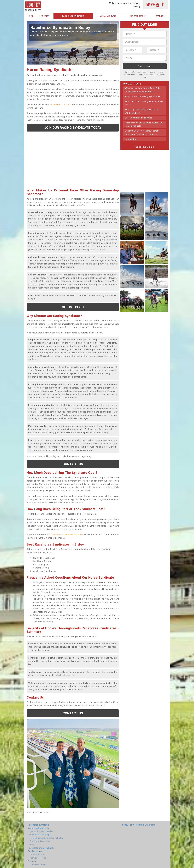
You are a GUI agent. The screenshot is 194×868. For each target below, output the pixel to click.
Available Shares (108, 16)
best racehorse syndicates (138, 118)
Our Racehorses (138, 16)
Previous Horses (38, 858)
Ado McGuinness (38, 864)
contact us (130, 139)
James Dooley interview (42, 831)
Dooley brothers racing (39, 828)
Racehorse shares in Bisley (41, 848)
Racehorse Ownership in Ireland (67, 535)
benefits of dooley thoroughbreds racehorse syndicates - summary (142, 132)
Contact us (73, 464)
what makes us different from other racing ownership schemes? (143, 90)
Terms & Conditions (146, 825)
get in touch (73, 307)
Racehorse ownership (38, 825)
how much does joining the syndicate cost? (144, 103)
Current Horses (37, 855)
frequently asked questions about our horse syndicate (144, 124)
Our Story (44, 16)
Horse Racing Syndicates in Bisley (47, 838)
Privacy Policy (128, 825)
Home (31, 16)
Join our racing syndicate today (73, 128)
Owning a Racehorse (40, 841)
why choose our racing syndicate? (142, 97)
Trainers (160, 16)
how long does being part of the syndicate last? (142, 111)
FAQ (32, 845)
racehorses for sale (61, 105)
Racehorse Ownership (73, 16)
